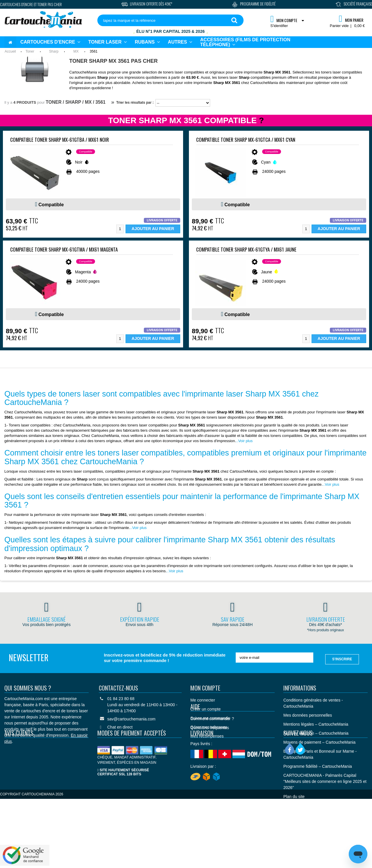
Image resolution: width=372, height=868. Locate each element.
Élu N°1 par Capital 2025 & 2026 (170, 31)
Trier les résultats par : (133, 103)
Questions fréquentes (210, 770)
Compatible (51, 205)
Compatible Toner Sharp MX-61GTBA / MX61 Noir (60, 140)
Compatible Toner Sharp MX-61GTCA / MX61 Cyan (246, 140)
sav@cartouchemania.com (131, 718)
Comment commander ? (212, 761)
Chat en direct (120, 726)
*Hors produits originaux (326, 630)
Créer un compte (205, 708)
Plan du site (294, 796)
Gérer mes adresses (209, 726)
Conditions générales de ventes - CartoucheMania (313, 702)
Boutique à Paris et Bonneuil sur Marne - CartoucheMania (320, 753)
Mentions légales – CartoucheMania (316, 723)
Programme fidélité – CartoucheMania (318, 765)
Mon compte (205, 687)
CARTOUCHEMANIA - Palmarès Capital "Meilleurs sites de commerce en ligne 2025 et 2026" (325, 781)
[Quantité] (120, 229)
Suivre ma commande (210, 717)
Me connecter (203, 699)
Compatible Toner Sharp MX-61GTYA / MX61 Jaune (246, 249)
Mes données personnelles (308, 714)
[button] (180, 42)
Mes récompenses (207, 735)
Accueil (10, 51)
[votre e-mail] (274, 658)
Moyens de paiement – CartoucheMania (319, 741)
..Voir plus (244, 441)
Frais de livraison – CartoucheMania (316, 732)
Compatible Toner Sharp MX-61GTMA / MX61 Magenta (64, 249)
